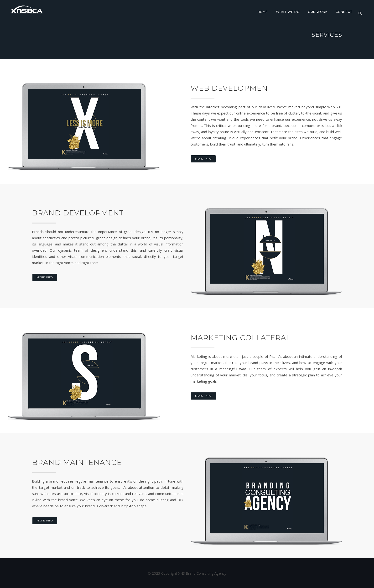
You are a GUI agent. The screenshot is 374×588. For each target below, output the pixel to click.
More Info (203, 159)
